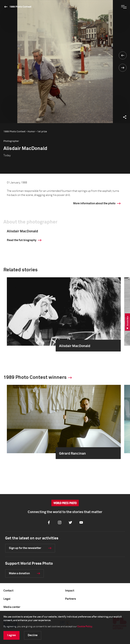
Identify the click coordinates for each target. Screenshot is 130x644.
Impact (70, 591)
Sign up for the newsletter (25, 548)
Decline (33, 635)
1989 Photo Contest (20, 7)
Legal (7, 599)
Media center (12, 607)
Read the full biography (22, 240)
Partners (70, 599)
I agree (11, 635)
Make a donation (19, 573)
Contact (8, 591)
